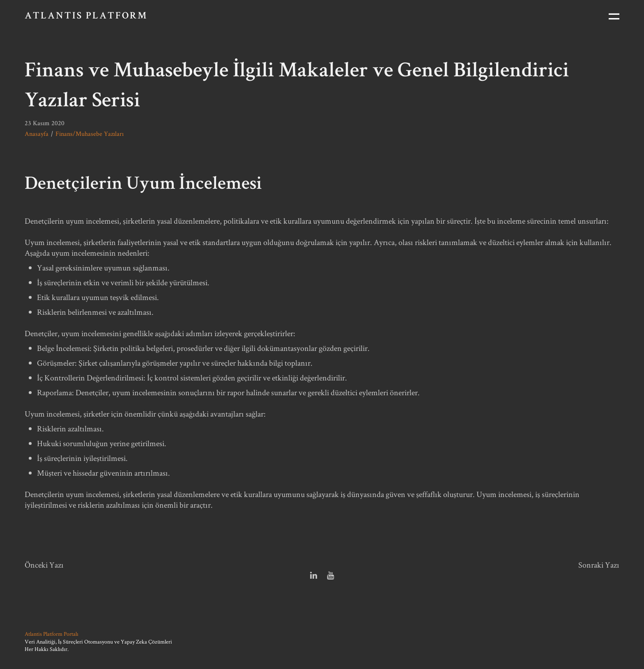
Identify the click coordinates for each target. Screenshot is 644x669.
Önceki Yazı (44, 565)
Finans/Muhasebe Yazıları (90, 134)
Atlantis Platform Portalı (52, 634)
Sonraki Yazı (599, 565)
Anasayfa (37, 134)
